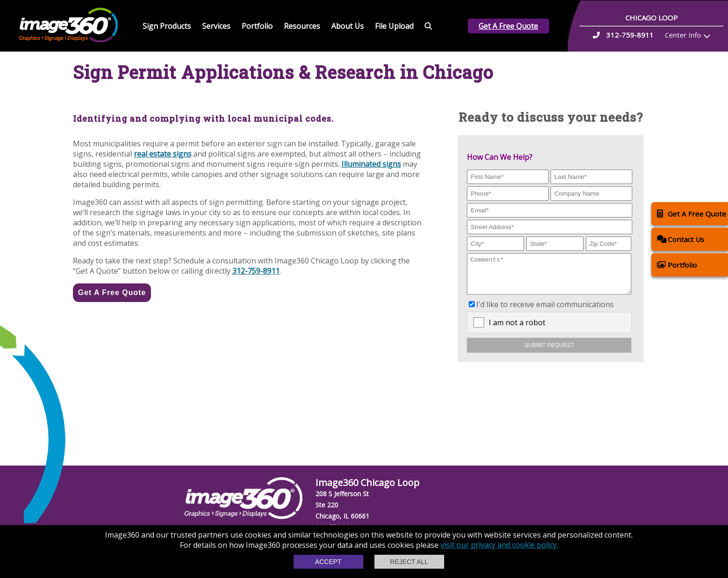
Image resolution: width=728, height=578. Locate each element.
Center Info (683, 35)
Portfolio (257, 26)
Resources (302, 26)
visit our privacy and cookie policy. (499, 545)
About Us (348, 26)
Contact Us (681, 239)
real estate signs (163, 154)
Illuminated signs (371, 164)
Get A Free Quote (508, 26)
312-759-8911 (256, 271)
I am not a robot (517, 329)
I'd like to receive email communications (545, 311)
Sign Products (167, 26)
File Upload (394, 26)
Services (216, 26)
